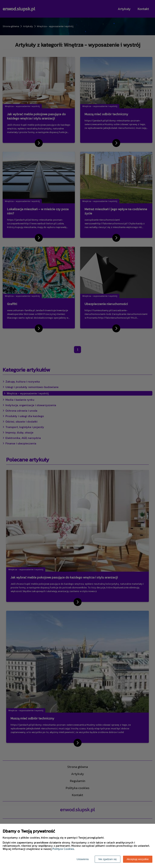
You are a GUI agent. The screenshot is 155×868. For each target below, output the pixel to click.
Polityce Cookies (63, 849)
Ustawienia (83, 859)
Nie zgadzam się (108, 859)
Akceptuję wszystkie (138, 859)
